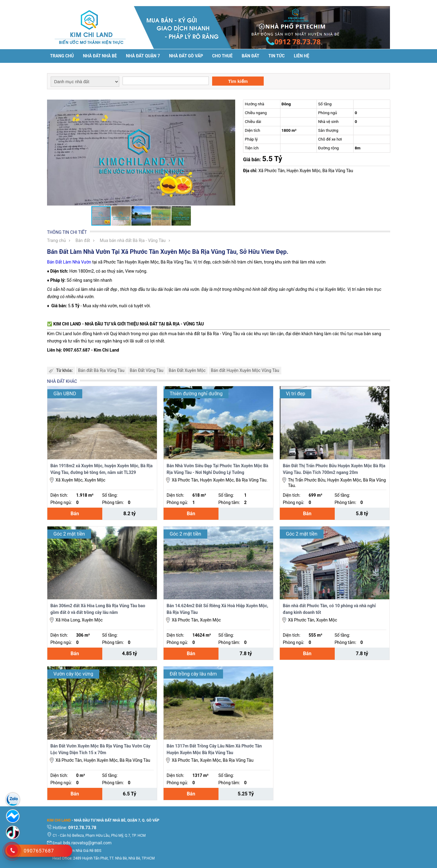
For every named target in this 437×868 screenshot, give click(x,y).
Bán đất (250, 56)
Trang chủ (62, 56)
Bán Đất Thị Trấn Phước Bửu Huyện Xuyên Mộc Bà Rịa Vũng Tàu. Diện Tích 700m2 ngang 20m (334, 469)
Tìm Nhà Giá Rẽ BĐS (85, 851)
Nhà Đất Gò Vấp (186, 56)
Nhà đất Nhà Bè (100, 56)
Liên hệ (301, 56)
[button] (230, 105)
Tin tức (277, 56)
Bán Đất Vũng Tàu (146, 370)
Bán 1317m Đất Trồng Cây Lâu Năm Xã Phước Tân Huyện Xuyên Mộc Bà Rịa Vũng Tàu (214, 749)
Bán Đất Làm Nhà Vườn (69, 262)
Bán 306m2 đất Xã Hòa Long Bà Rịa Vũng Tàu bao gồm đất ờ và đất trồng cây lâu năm (98, 609)
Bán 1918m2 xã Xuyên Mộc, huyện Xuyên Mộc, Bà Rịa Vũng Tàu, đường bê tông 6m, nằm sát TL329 (102, 469)
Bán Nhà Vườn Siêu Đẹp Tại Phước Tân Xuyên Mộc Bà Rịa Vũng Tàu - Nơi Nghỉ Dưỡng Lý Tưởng (217, 469)
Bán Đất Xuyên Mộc (187, 370)
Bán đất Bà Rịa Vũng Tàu (101, 370)
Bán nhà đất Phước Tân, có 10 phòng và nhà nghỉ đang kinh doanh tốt (329, 609)
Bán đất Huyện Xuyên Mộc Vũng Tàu (245, 370)
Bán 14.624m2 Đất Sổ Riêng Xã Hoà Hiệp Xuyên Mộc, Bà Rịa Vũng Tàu (217, 609)
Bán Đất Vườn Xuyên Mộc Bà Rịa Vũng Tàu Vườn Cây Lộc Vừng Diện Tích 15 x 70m (100, 749)
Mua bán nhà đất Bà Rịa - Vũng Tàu (133, 240)
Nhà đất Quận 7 (143, 56)
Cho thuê (222, 56)
